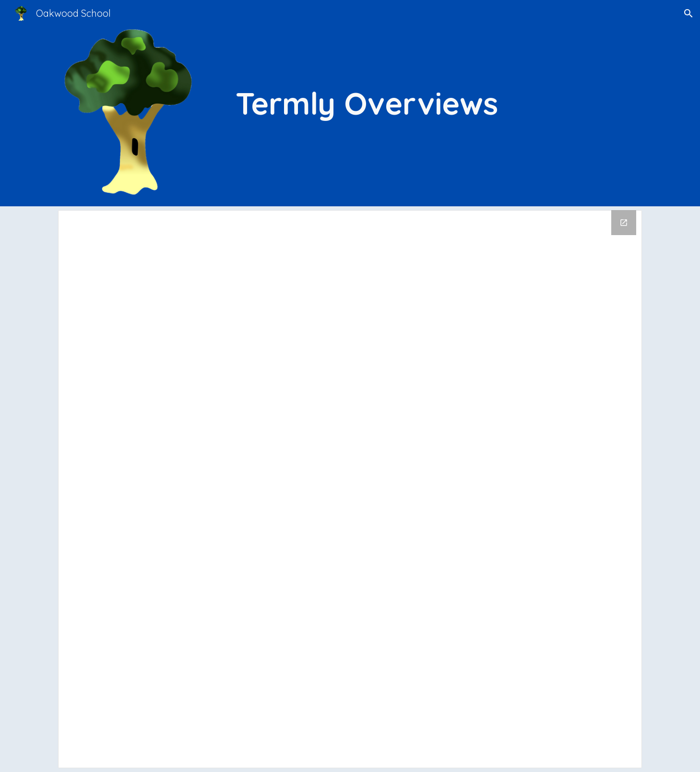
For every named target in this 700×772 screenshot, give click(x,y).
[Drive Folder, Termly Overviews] (350, 489)
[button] (688, 13)
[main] (399, 103)
